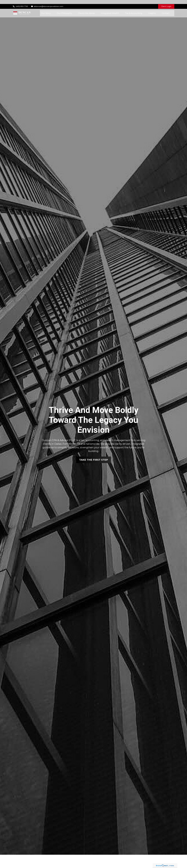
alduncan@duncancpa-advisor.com (47, 2)
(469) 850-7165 (20, 2)
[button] (46, 9)
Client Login (166, 2)
